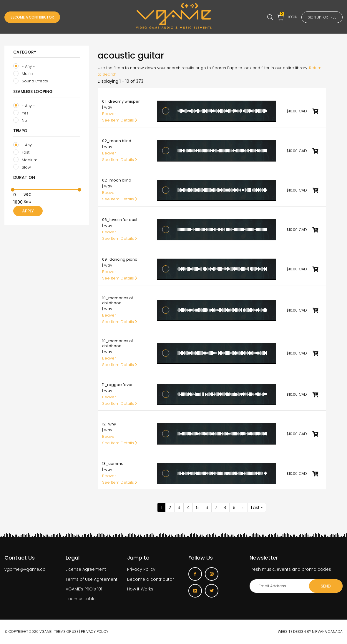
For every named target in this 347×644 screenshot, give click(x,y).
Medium (25, 160)
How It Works (140, 589)
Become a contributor (151, 580)
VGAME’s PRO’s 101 (84, 589)
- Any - (24, 66)
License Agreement (86, 570)
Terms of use (66, 632)
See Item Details (120, 120)
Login (283, 17)
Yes (21, 113)
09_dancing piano (120, 259)
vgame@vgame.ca (25, 570)
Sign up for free (318, 17)
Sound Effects (31, 81)
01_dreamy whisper (121, 101)
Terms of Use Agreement (92, 580)
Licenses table (81, 599)
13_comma (113, 464)
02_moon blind (117, 141)
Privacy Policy (141, 570)
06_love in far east (120, 220)
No (20, 120)
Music (23, 74)
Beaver (109, 114)
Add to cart (315, 111)
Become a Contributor (38, 17)
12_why (109, 424)
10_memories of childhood (118, 300)
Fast (21, 152)
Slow (22, 167)
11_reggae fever (117, 385)
